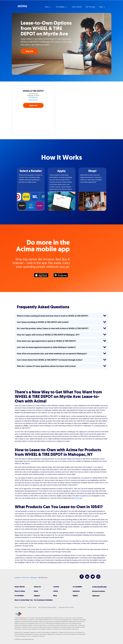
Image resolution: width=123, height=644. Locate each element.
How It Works (20, 587)
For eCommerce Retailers (43, 600)
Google (62, 276)
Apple (42, 276)
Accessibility (77, 587)
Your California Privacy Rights (47, 607)
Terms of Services (20, 607)
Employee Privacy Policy (66, 607)
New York (26, 578)
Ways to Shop (20, 591)
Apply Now (33, 105)
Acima (22, 7)
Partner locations (99, 591)
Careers (56, 587)
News (36, 591)
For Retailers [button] (61, 7)
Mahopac (33, 578)
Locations (18, 578)
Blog (55, 596)
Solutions (76, 591)
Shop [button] (47, 7)
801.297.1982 (78, 498)
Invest (56, 591)
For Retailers (19, 596)
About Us (37, 587)
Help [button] (101, 7)
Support (37, 596)
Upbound (96, 596)
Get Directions (33, 97)
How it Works (77, 7)
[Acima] (18, 614)
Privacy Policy (32, 607)
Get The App (90, 7)
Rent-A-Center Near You (24, 600)
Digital (75, 596)
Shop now (29, 51)
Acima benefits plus (99, 587)
